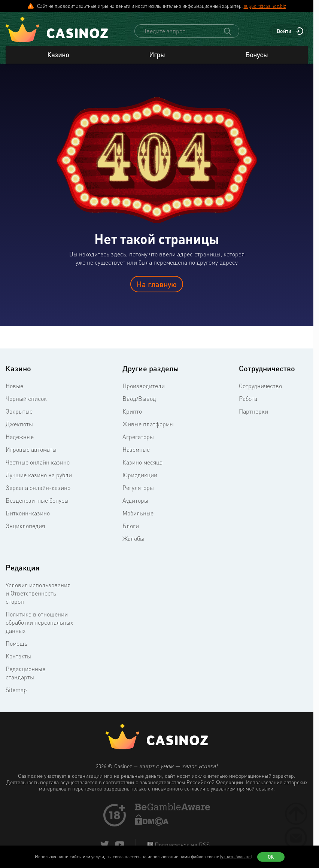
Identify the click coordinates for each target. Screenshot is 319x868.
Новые (14, 386)
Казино (58, 55)
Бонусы (256, 55)
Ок (271, 857)
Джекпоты (19, 424)
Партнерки (253, 411)
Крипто (132, 411)
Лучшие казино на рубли (39, 475)
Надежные (20, 437)
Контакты (18, 656)
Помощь (16, 643)
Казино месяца (142, 462)
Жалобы (133, 539)
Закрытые (19, 411)
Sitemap (16, 690)
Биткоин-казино (28, 513)
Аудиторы (135, 500)
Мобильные (138, 513)
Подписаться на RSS (181, 845)
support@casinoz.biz (265, 6)
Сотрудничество (260, 386)
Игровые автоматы (31, 450)
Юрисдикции (140, 475)
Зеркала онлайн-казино (38, 488)
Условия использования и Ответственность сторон (38, 593)
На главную (157, 284)
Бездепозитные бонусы (37, 500)
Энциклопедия (25, 526)
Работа (248, 399)
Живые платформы (148, 424)
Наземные (136, 450)
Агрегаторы (138, 437)
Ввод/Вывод (139, 399)
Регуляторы (138, 488)
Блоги (131, 526)
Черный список (26, 399)
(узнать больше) (236, 857)
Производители (144, 386)
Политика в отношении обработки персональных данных (39, 622)
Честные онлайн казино (38, 462)
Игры (157, 55)
